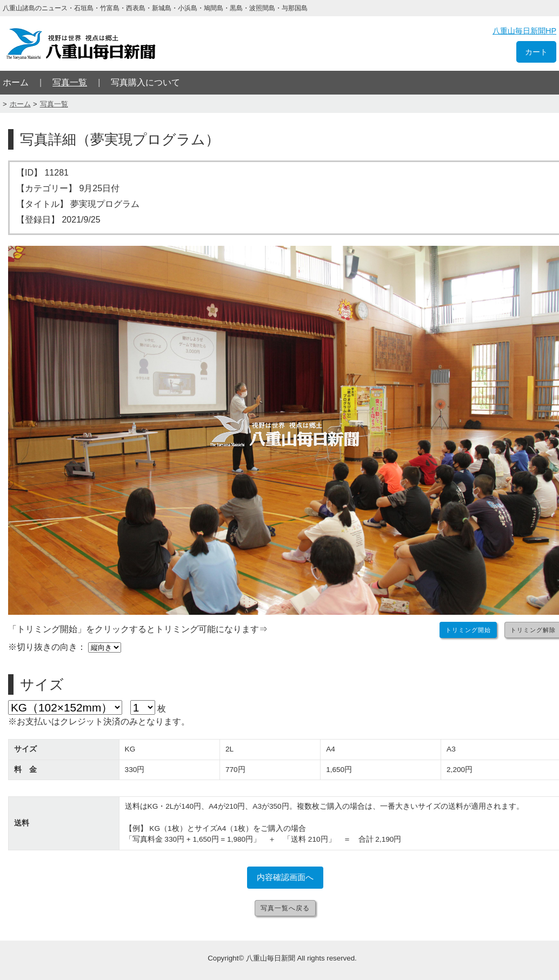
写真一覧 (70, 82)
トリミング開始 (468, 630)
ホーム (16, 82)
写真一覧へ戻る (285, 908)
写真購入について (145, 82)
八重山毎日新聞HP (524, 31)
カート (536, 52)
